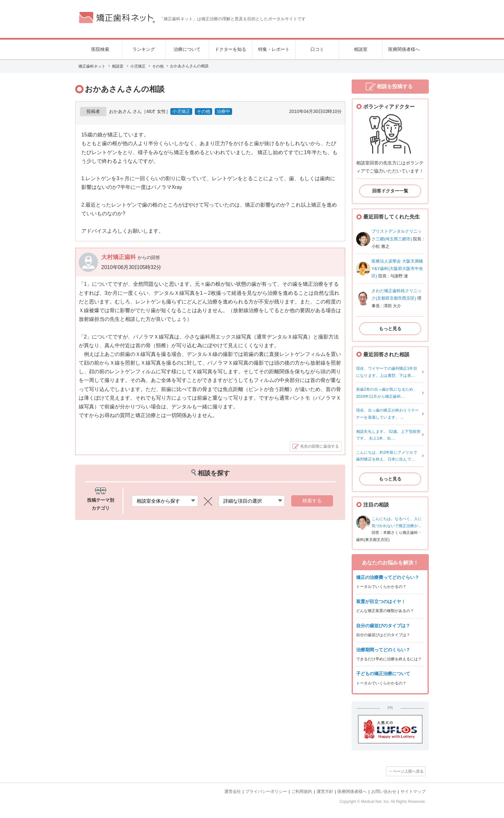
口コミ (317, 49)
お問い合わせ (384, 791)
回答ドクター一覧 (390, 191)
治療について (187, 49)
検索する (312, 501)
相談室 (361, 49)
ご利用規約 (302, 791)
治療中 (223, 111)
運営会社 (233, 791)
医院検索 (100, 49)
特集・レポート (274, 49)
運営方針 (325, 791)
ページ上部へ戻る (408, 771)
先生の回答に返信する (319, 446)
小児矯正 (181, 111)
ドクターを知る (230, 49)
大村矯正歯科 (119, 257)
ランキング (144, 49)
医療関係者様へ (404, 49)
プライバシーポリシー (266, 791)
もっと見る (390, 329)
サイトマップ (413, 791)
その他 (203, 111)
